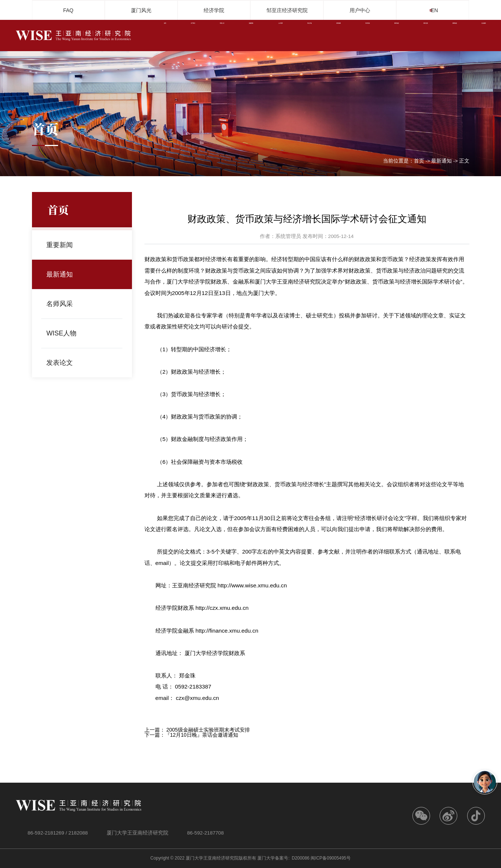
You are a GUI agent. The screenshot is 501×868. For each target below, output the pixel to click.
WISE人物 (63, 333)
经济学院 (214, 10)
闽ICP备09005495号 (331, 858)
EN (440, 10)
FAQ (68, 10)
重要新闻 (61, 245)
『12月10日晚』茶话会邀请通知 (202, 735)
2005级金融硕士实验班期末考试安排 (208, 730)
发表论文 (61, 362)
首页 (419, 161)
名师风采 (61, 304)
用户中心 (360, 10)
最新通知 (441, 161)
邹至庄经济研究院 (287, 10)
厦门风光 (141, 10)
